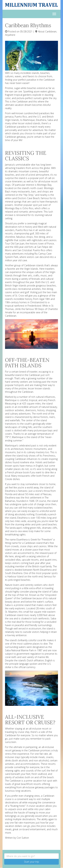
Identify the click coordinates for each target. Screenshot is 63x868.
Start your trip (32, 862)
